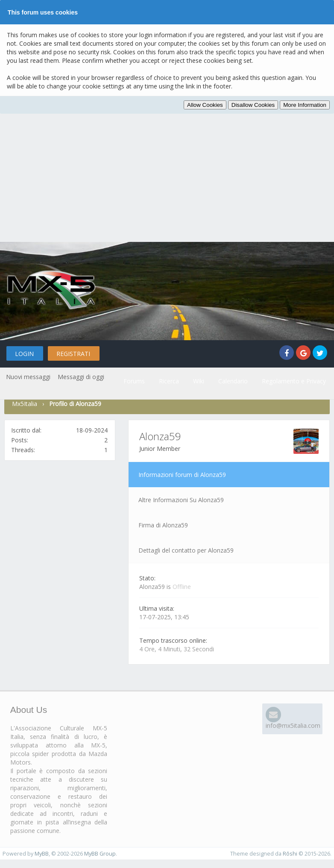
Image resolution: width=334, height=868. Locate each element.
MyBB (42, 854)
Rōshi (290, 854)
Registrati (73, 354)
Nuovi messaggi (28, 377)
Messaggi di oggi (81, 377)
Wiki (199, 381)
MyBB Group (100, 854)
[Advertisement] (167, 178)
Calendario (233, 381)
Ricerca (169, 381)
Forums (134, 381)
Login (24, 354)
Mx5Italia (25, 404)
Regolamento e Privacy (294, 381)
